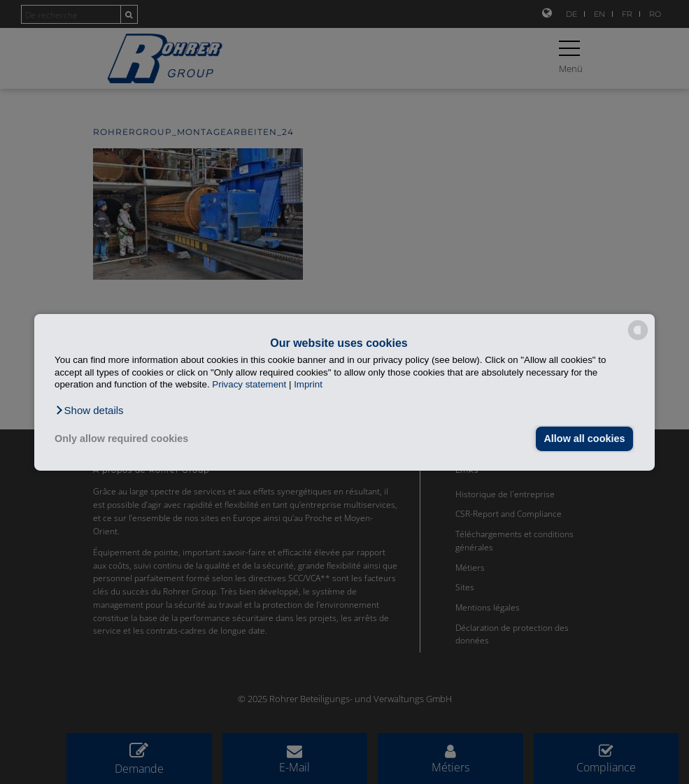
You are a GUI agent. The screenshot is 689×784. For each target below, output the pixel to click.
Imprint (308, 384)
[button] (89, 410)
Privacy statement (249, 384)
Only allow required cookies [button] (121, 439)
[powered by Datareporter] (638, 339)
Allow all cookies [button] (584, 439)
